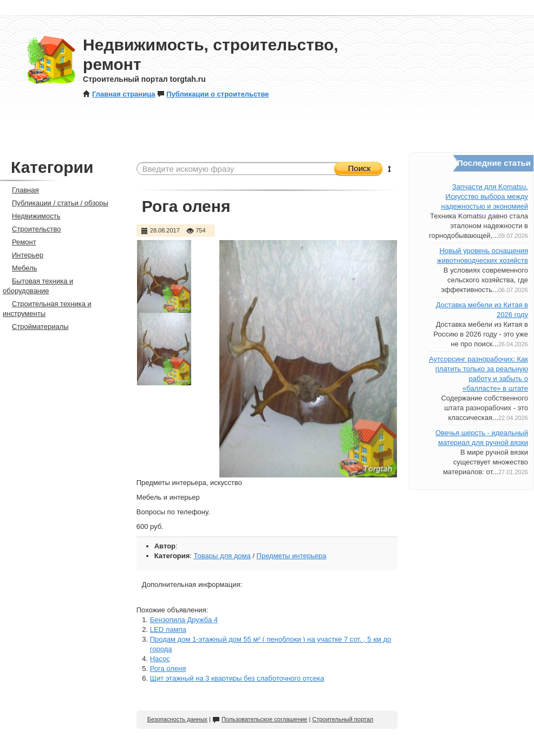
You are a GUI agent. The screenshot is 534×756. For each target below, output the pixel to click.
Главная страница (119, 94)
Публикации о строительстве (213, 94)
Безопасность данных (177, 719)
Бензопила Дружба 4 (184, 620)
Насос (160, 659)
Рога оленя (168, 668)
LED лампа (168, 629)
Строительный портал (343, 719)
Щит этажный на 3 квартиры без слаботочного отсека (237, 678)
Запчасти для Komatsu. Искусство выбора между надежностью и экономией (485, 196)
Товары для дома (222, 556)
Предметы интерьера (292, 556)
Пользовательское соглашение (260, 719)
